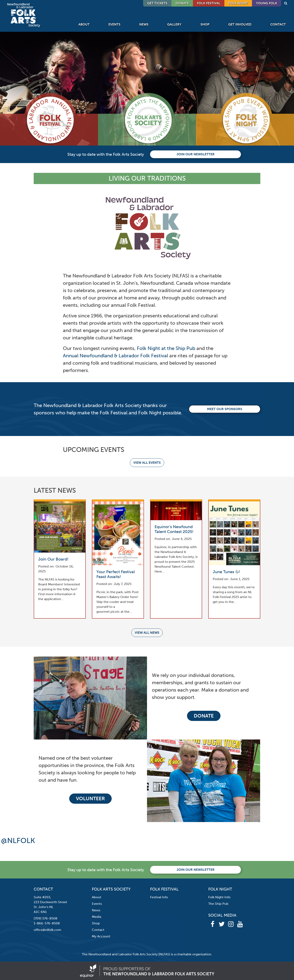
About (84, 24)
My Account (101, 936)
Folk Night (238, 3)
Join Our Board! (53, 559)
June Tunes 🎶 (227, 572)
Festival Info (159, 897)
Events (114, 24)
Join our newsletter (196, 154)
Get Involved (240, 24)
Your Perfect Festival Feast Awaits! (116, 574)
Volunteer (90, 798)
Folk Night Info (219, 897)
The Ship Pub (218, 904)
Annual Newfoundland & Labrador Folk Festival (115, 356)
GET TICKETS (157, 3)
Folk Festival (209, 3)
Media (96, 917)
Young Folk (267, 3)
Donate (204, 716)
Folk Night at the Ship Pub (166, 348)
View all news (147, 633)
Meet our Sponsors (225, 409)
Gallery (174, 24)
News (144, 24)
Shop (205, 24)
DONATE (182, 3)
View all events (147, 463)
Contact (278, 24)
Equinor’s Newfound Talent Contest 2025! (174, 529)
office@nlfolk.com (47, 930)
